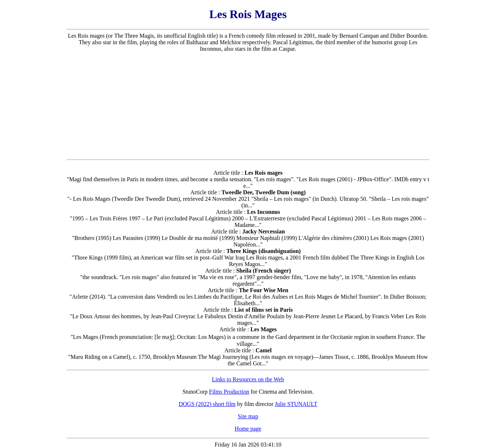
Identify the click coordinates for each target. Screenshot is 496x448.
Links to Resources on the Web (248, 379)
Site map (248, 416)
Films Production (229, 392)
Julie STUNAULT (296, 404)
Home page (248, 429)
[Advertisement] (248, 106)
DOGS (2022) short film (207, 404)
